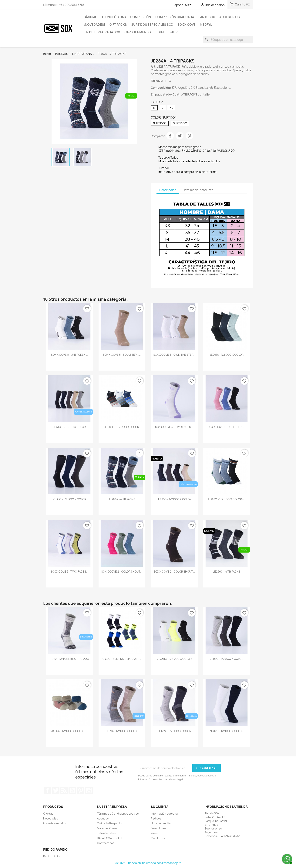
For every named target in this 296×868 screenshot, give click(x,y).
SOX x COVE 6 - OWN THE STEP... (174, 355)
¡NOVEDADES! (94, 25)
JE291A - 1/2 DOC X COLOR (227, 355)
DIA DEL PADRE (169, 32)
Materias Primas (107, 828)
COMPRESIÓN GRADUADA (175, 17)
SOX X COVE (187, 25)
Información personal (165, 814)
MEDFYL (206, 25)
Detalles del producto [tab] (198, 190)
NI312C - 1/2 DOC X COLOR (227, 731)
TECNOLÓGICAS (114, 17)
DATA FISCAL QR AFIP (110, 838)
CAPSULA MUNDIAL (139, 32)
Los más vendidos (55, 823)
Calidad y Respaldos (110, 823)
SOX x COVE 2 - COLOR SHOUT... (122, 572)
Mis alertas (158, 838)
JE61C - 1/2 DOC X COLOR (69, 427)
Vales (154, 833)
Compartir (170, 136)
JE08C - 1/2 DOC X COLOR (227, 659)
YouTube (72, 790)
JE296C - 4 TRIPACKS (227, 572)
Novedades (51, 818)
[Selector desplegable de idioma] (183, 5)
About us (103, 818)
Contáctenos (106, 843)
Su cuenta (160, 807)
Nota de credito (161, 823)
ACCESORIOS (230, 17)
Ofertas (48, 814)
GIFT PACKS (118, 25)
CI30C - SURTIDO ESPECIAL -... (122, 659)
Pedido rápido (52, 856)
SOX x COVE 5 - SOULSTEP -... (122, 355)
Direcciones (159, 828)
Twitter (56, 790)
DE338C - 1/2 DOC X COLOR (174, 659)
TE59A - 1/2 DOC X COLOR (122, 731)
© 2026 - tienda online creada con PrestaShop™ (148, 863)
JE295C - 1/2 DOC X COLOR (174, 499)
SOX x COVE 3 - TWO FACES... (174, 427)
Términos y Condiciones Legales (118, 814)
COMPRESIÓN (141, 17)
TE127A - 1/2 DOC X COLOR (174, 731)
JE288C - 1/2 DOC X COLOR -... (227, 499)
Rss (64, 790)
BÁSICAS (91, 17)
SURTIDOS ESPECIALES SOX (152, 25)
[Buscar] (228, 40)
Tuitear (180, 136)
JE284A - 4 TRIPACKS (122, 499)
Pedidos (156, 818)
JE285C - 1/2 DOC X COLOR (122, 427)
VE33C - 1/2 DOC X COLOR (69, 499)
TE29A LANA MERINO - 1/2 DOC (69, 659)
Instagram (89, 790)
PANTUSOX (207, 17)
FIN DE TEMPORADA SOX (102, 32)
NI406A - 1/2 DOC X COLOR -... (69, 731)
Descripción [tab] (168, 190)
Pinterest (189, 136)
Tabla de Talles (106, 833)
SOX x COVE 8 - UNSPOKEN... (69, 355)
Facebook (47, 790)
